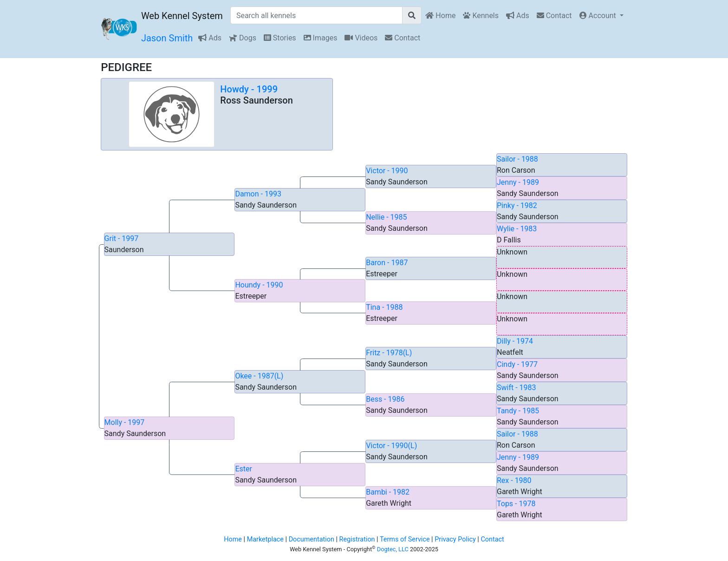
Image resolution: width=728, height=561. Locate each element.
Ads (518, 16)
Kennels (481, 16)
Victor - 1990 (387, 171)
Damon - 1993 (258, 194)
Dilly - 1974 (515, 341)
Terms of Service (405, 539)
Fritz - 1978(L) (389, 353)
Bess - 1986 (385, 399)
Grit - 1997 (122, 238)
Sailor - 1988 (517, 159)
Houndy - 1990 (259, 285)
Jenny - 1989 (518, 182)
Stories (280, 38)
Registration (357, 539)
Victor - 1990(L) (391, 446)
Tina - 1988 (384, 307)
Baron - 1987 (387, 263)
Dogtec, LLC (393, 549)
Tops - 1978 (516, 504)
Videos (361, 38)
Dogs (243, 38)
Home (440, 16)
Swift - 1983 (517, 388)
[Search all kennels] (317, 15)
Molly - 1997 (125, 422)
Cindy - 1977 (517, 364)
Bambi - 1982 (388, 492)
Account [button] (599, 16)
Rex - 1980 (514, 480)
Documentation (312, 539)
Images (321, 38)
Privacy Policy (455, 539)
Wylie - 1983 (517, 229)
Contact (554, 16)
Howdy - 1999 (249, 89)
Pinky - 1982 (517, 205)
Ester (244, 469)
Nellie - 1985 (386, 217)
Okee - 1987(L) (259, 376)
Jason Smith (167, 38)
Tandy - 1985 (518, 411)
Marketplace (265, 539)
